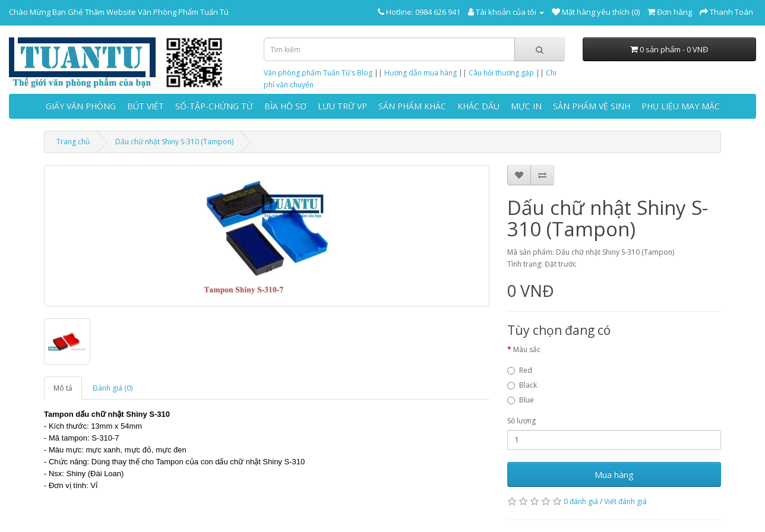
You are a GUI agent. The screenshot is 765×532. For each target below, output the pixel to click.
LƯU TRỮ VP (342, 106)
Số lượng (521, 421)
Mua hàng (614, 474)
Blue (521, 400)
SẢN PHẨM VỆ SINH (592, 106)
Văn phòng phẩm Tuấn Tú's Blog (318, 73)
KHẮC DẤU (478, 106)
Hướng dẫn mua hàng (421, 73)
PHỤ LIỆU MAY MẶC (681, 106)
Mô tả (63, 388)
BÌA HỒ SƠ (285, 106)
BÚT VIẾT (146, 106)
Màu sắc (527, 349)
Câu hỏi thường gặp (501, 73)
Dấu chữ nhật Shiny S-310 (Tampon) (174, 142)
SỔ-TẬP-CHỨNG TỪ (214, 106)
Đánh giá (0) (113, 388)
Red (520, 370)
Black (522, 385)
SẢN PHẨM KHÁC (412, 106)
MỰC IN (526, 106)
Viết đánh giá (625, 501)
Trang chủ (73, 142)
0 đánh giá (581, 501)
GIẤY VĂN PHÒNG (81, 106)
